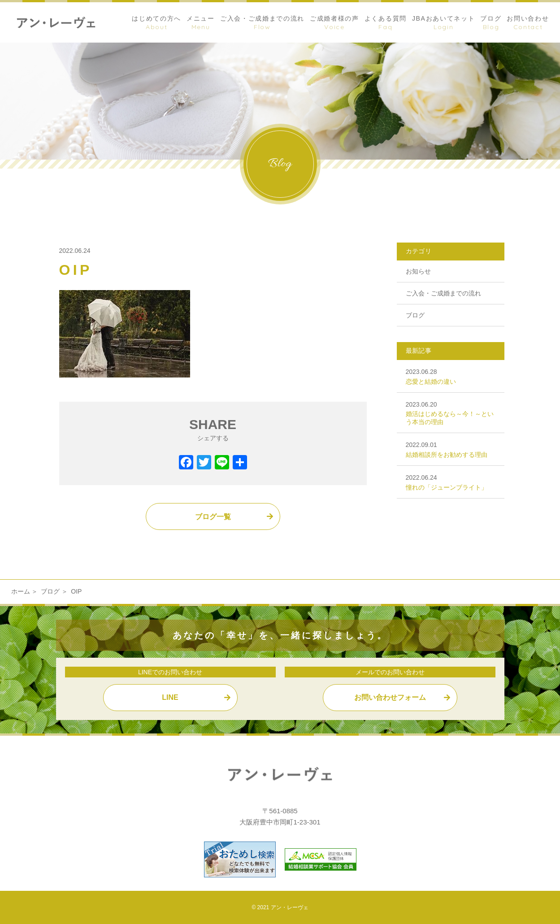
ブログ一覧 (213, 517)
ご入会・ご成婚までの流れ (443, 293)
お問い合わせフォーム (390, 697)
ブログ (415, 315)
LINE (170, 697)
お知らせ (418, 271)
